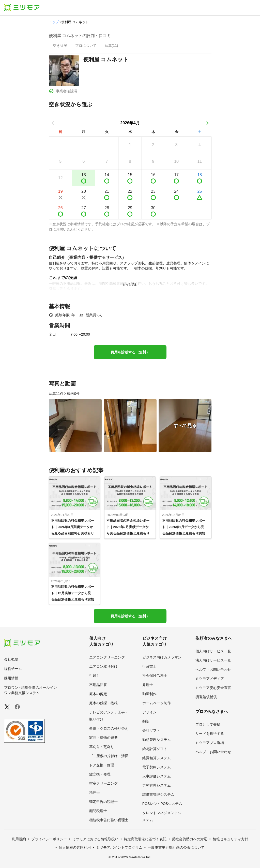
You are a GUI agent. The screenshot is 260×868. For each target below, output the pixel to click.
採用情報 (11, 678)
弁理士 (148, 685)
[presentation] (60, 46)
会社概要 (11, 659)
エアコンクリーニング (107, 657)
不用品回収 (98, 685)
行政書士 (149, 666)
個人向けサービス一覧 (213, 651)
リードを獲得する (210, 734)
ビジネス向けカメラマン (162, 657)
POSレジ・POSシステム (162, 804)
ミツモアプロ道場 (210, 743)
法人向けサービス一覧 (213, 660)
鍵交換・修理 (100, 774)
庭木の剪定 (98, 694)
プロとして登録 (208, 724)
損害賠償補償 (206, 697)
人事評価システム (157, 776)
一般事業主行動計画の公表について (176, 847)
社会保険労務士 (155, 676)
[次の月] (207, 123)
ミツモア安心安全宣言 (213, 688)
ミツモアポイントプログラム (119, 847)
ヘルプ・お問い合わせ (213, 669)
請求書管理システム (158, 795)
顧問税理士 (98, 811)
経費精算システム (157, 758)
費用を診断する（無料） (130, 352)
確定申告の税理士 (103, 802)
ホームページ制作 (157, 703)
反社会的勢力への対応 (190, 839)
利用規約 (19, 839)
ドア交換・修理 (102, 765)
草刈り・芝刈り (102, 747)
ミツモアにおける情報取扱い (95, 839)
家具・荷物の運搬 (103, 738)
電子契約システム (157, 767)
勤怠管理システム (157, 740)
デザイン (149, 712)
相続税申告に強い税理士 (109, 820)
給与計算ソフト (155, 749)
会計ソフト (151, 730)
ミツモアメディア (210, 679)
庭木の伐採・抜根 (103, 703)
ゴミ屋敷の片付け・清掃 (109, 756)
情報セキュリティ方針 (231, 839)
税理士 (95, 792)
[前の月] (53, 123)
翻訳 (146, 721)
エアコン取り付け (103, 666)
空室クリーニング (103, 783)
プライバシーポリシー (49, 839)
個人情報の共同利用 (75, 847)
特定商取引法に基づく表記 (145, 839)
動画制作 (149, 694)
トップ (54, 22)
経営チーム (13, 669)
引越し (95, 676)
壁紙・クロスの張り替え (109, 728)
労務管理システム (157, 785)
